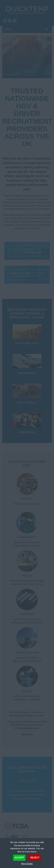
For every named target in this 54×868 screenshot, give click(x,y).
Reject (35, 858)
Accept (19, 858)
